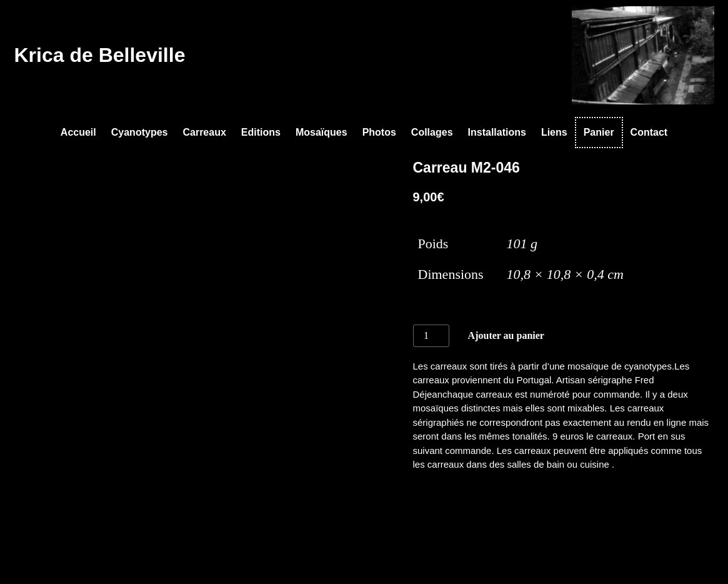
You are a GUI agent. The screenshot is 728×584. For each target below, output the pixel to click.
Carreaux (204, 132)
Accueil (78, 132)
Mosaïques (322, 132)
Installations (497, 132)
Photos (379, 132)
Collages (432, 132)
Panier (599, 132)
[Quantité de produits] (431, 336)
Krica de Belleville (100, 55)
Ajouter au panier (506, 335)
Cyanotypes (140, 132)
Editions (261, 132)
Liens (554, 132)
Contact (649, 132)
